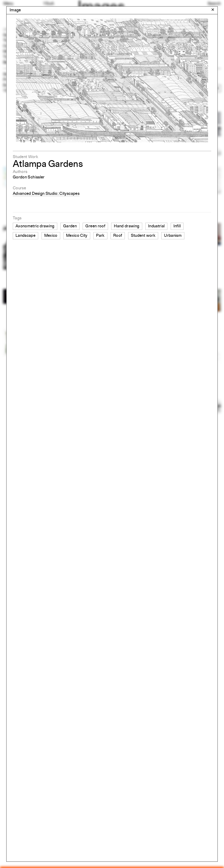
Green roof (95, 226)
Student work (143, 236)
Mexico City (77, 236)
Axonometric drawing (35, 226)
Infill (177, 226)
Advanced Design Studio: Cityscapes (46, 194)
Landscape (25, 236)
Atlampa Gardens (48, 164)
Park (100, 236)
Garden (70, 226)
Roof (118, 236)
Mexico (51, 236)
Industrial (156, 226)
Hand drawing (127, 226)
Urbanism (173, 236)
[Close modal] (213, 10)
